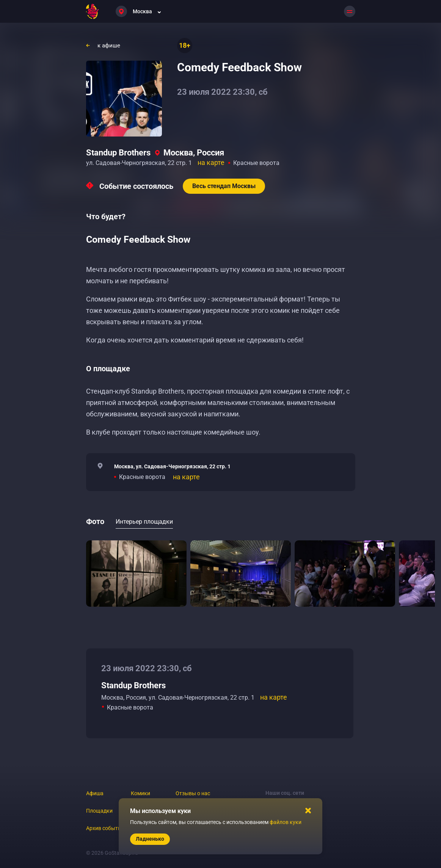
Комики (140, 793)
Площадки (99, 811)
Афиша (95, 793)
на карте (211, 162)
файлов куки (286, 822)
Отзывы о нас (193, 793)
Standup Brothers (118, 153)
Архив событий (105, 828)
